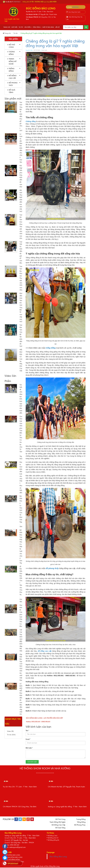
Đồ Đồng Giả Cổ (54, 838)
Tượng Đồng (11, 53)
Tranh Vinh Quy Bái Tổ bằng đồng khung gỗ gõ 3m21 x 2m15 (22, 116)
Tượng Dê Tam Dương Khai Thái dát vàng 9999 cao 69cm (22, 227)
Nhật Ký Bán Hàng (48, 27)
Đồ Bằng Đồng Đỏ (54, 840)
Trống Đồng (11, 70)
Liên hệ (57, 27)
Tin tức (21, 27)
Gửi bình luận (32, 762)
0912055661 (75, 7)
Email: (28, 739)
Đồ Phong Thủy (12, 84)
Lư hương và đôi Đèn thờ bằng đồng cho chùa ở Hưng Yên (22, 148)
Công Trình (37, 27)
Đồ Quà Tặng (11, 91)
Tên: (27, 730)
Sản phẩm (28, 27)
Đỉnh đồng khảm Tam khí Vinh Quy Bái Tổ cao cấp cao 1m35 (22, 307)
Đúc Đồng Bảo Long (58, 857)
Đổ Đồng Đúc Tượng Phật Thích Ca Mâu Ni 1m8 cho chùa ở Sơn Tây (22, 547)
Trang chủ (7, 27)
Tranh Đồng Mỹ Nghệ (12, 61)
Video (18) (10, 731)
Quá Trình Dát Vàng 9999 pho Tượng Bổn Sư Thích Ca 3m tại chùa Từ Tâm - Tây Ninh (22, 438)
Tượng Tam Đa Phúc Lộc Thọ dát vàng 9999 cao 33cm (22, 278)
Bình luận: (29, 748)
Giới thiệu (14, 27)
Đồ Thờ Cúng (11, 46)
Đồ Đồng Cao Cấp (12, 77)
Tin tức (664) (11, 735)
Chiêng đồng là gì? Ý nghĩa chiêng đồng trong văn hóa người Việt (55, 44)
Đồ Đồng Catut (53, 836)
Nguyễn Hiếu (29, 50)
